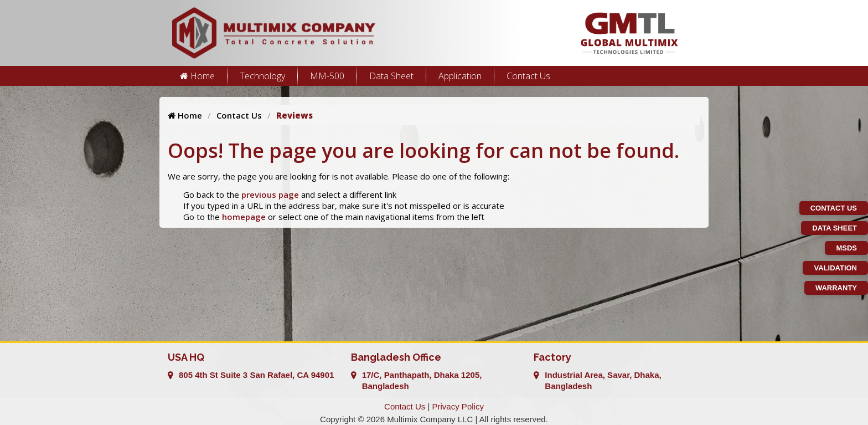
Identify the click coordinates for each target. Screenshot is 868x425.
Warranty (836, 288)
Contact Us (528, 76)
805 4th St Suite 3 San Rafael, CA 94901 (256, 375)
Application (460, 76)
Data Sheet (391, 76)
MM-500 (327, 76)
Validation (835, 268)
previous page (270, 194)
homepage (244, 217)
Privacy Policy (458, 406)
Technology (262, 76)
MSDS (846, 248)
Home (197, 76)
